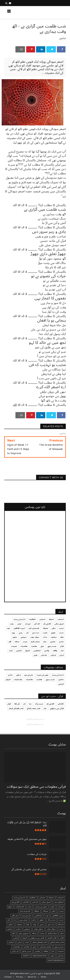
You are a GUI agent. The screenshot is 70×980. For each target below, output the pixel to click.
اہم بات (61, 907)
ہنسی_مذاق (27, 951)
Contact (8, 977)
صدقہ (34, 933)
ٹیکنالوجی (38, 916)
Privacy (20, 977)
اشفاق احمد (59, 902)
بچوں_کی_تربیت (41, 907)
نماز (53, 951)
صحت (42, 933)
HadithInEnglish (56, 960)
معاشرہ (26, 947)
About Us (32, 977)
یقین (52, 956)
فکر (13, 933)
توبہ (47, 916)
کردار (27, 942)
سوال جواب (51, 929)
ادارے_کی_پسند (19, 898)
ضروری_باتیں (23, 933)
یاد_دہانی (15, 951)
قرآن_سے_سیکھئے (37, 938)
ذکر (9, 920)
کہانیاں (11, 942)
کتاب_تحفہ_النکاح (57, 942)
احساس (42, 898)
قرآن (62, 938)
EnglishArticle (40, 956)
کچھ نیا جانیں (52, 12)
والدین (37, 951)
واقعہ (46, 951)
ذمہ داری (51, 925)
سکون (11, 925)
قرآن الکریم (52, 938)
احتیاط (51, 898)
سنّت (61, 929)
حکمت (33, 920)
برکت (29, 907)
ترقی (54, 911)
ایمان (52, 907)
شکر (62, 933)
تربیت (61, 911)
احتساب (61, 898)
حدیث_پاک (52, 920)
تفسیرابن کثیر (25, 911)
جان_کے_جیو (27, 916)
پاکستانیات (20, 907)
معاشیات (16, 947)
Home (44, 977)
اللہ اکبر (35, 902)
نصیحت (61, 951)
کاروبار (25, 938)
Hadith (26, 956)
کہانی (20, 942)
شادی (18, 929)
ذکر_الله (61, 925)
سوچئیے (27, 929)
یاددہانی (61, 956)
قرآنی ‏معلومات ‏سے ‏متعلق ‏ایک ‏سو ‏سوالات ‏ (36, 787)
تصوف (45, 911)
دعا (15, 920)
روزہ (35, 925)
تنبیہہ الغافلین (58, 916)
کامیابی (16, 938)
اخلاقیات (32, 898)
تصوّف (37, 911)
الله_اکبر (26, 902)
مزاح (35, 947)
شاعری (63, 38)
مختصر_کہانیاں (46, 947)
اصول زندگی (46, 902)
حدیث (61, 920)
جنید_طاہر (15, 916)
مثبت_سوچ (59, 947)
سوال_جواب (38, 929)
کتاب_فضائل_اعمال (40, 942)
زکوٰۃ (28, 925)
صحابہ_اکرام (52, 933)
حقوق (42, 920)
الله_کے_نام (16, 902)
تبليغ (10, 907)
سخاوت (19, 925)
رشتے (42, 925)
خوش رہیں (23, 920)
